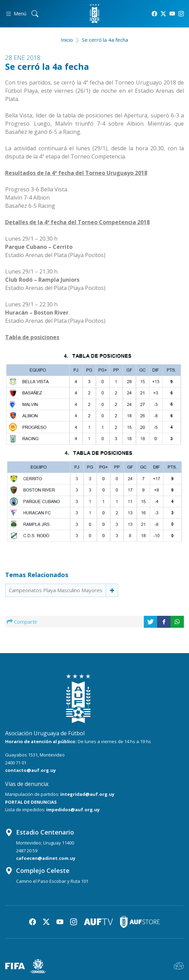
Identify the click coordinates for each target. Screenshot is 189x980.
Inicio (67, 40)
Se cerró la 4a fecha (105, 40)
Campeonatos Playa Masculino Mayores (56, 590)
